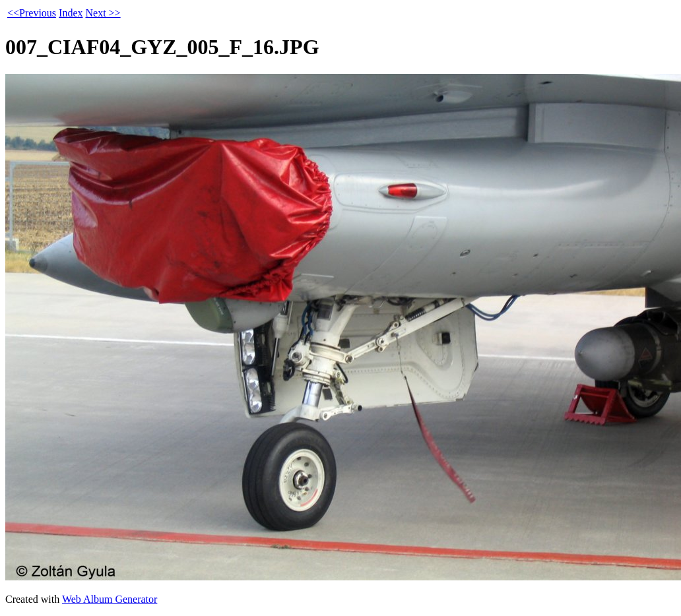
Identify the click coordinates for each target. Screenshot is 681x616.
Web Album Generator (110, 599)
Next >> (103, 13)
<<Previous (32, 13)
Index (71, 13)
